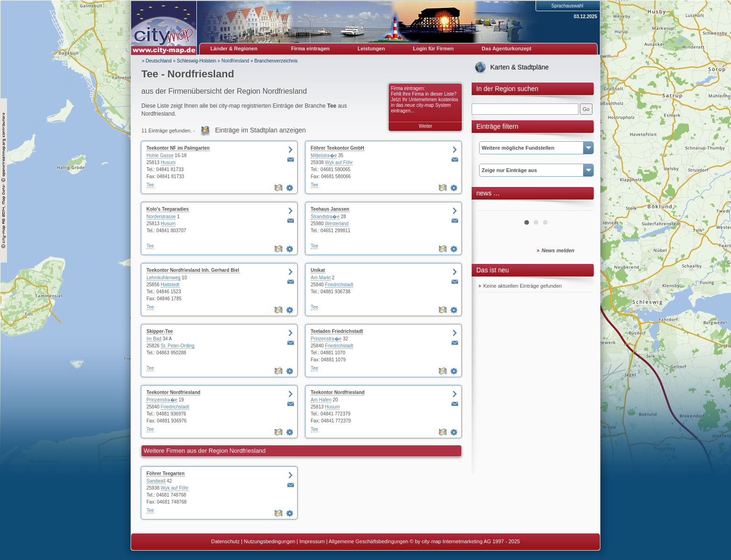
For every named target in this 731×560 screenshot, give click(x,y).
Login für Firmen (433, 48)
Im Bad (154, 339)
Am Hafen (321, 400)
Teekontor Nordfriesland (173, 392)
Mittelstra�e (324, 156)
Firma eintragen (310, 48)
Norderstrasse (161, 217)
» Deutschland (157, 61)
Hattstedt (170, 285)
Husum (168, 162)
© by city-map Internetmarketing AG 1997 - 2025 (465, 541)
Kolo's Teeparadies (168, 209)
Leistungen (372, 48)
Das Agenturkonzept (507, 48)
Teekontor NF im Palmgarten (178, 148)
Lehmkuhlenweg (164, 278)
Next (581, 207)
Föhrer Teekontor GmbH (338, 148)
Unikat (318, 270)
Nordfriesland (235, 61)
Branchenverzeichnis (276, 61)
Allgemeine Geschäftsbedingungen (369, 541)
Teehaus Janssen (330, 209)
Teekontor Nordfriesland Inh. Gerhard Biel (193, 270)
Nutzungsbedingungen (270, 541)
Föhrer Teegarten (166, 474)
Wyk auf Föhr (339, 162)
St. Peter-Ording (178, 346)
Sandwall (156, 481)
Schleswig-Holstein (196, 61)
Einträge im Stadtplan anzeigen (261, 130)
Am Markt (321, 278)
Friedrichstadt (339, 285)
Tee (150, 185)
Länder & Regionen (234, 48)
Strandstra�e (325, 217)
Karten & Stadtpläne (519, 67)
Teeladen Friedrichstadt (337, 331)
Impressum (312, 541)
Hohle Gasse (160, 156)
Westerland (337, 224)
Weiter (426, 126)
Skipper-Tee (160, 331)
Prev (491, 207)
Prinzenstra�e (326, 339)
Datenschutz (226, 541)
